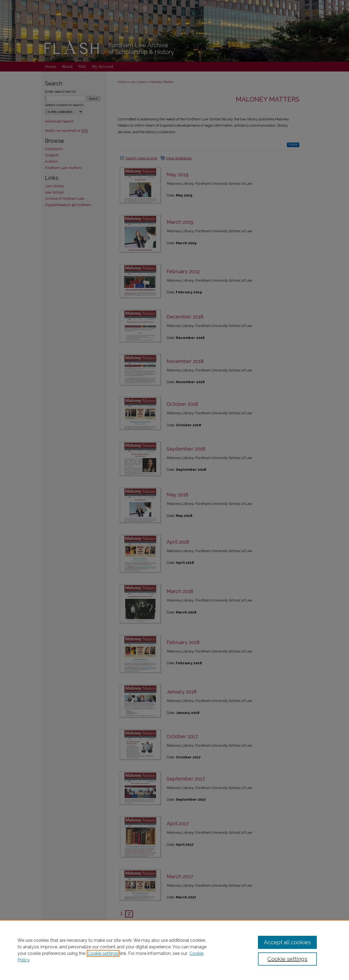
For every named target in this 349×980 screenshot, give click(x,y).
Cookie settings (103, 953)
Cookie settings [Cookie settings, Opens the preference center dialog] (287, 959)
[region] (174, 950)
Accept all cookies (287, 942)
